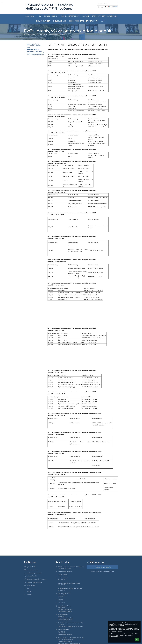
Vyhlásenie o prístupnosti (34, 573)
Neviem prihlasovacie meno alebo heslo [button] (102, 571)
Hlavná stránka (29, 34)
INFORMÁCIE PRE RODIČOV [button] (70, 16)
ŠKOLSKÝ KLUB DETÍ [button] (43, 21)
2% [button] (40, 16)
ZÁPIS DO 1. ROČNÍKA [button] (51, 16)
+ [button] (99, 7)
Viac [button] (104, 21)
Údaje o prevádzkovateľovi (34, 582)
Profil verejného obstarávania (35, 55)
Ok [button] (137, 640)
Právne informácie (32, 576)
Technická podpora (32, 570)
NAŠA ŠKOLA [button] (31, 16)
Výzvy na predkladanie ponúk (35, 53)
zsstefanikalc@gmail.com (65, 572)
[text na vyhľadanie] (108, 4)
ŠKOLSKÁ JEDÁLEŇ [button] (60, 21)
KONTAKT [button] (86, 16)
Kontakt (29, 591)
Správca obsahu (31, 567)
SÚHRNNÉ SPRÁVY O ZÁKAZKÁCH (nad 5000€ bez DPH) (35, 46)
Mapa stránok (31, 585)
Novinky (29, 594)
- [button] (102, 7)
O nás (28, 588)
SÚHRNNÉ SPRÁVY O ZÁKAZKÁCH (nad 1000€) (34, 50)
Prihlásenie (115, 7)
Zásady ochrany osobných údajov (36, 579)
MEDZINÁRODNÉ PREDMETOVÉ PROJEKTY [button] (84, 21)
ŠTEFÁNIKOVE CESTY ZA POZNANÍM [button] (104, 16)
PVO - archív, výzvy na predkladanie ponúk (51, 34)
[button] (109, 7)
